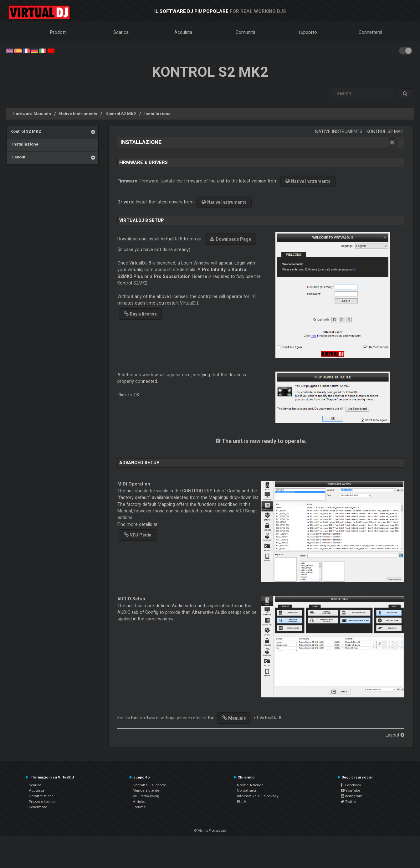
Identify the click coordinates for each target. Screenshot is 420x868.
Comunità (246, 32)
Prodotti (58, 32)
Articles (139, 802)
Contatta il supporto (149, 785)
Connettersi (370, 32)
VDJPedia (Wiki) (146, 796)
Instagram (352, 796)
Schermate (38, 807)
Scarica (121, 32)
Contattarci (246, 790)
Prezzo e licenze (42, 802)
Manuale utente (146, 790)
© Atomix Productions (210, 831)
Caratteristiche (41, 796)
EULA (242, 802)
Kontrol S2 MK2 (121, 114)
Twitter (349, 802)
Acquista (183, 32)
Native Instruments (78, 114)
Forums (139, 807)
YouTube (350, 790)
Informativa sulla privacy (258, 796)
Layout (18, 157)
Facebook (351, 785)
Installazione (157, 114)
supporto (308, 32)
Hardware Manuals (32, 114)
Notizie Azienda (250, 785)
